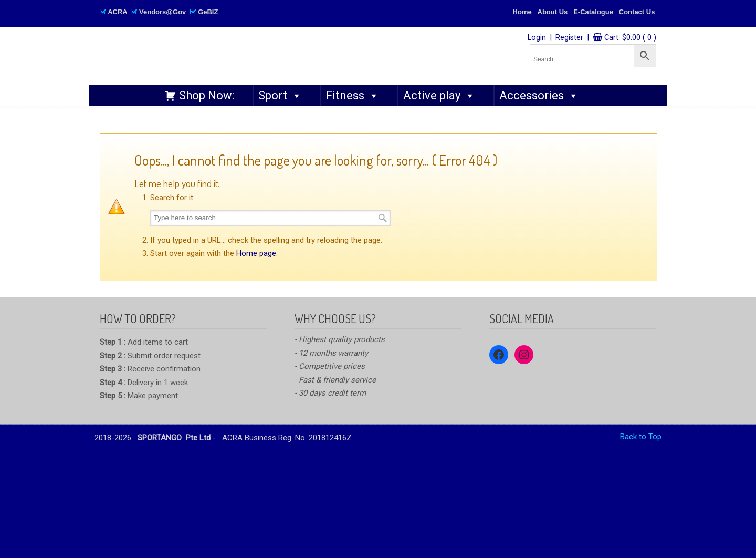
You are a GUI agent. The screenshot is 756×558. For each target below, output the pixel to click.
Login (537, 38)
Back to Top (641, 437)
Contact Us (637, 12)
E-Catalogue (593, 12)
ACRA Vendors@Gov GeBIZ (159, 12)
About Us (553, 12)
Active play (439, 96)
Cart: (630, 38)
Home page (256, 253)
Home (522, 12)
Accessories (539, 96)
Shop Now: (207, 95)
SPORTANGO (255, 53)
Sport (280, 96)
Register (569, 38)
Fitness (353, 96)
